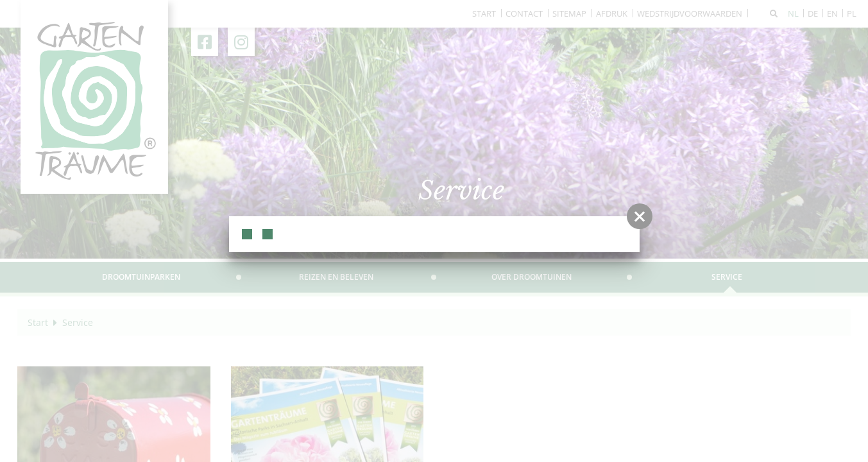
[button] (640, 216)
